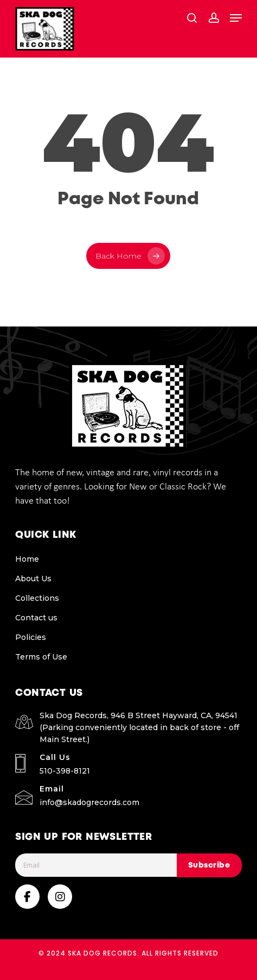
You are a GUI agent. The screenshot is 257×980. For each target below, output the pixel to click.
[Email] (117, 865)
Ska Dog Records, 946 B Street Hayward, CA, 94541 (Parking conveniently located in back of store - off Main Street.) (139, 727)
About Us (33, 579)
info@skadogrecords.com (89, 802)
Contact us (36, 618)
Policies (31, 637)
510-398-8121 (65, 771)
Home (27, 559)
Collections (37, 598)
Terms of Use (41, 657)
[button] (236, 18)
